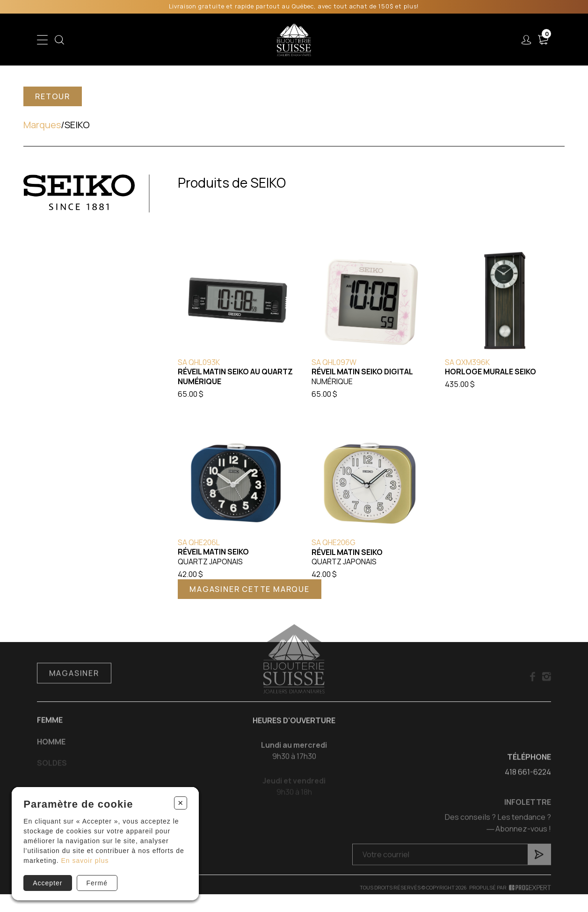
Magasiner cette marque (250, 589)
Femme (50, 730)
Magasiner (74, 684)
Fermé (97, 883)
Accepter (47, 883)
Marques (42, 125)
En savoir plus (85, 861)
